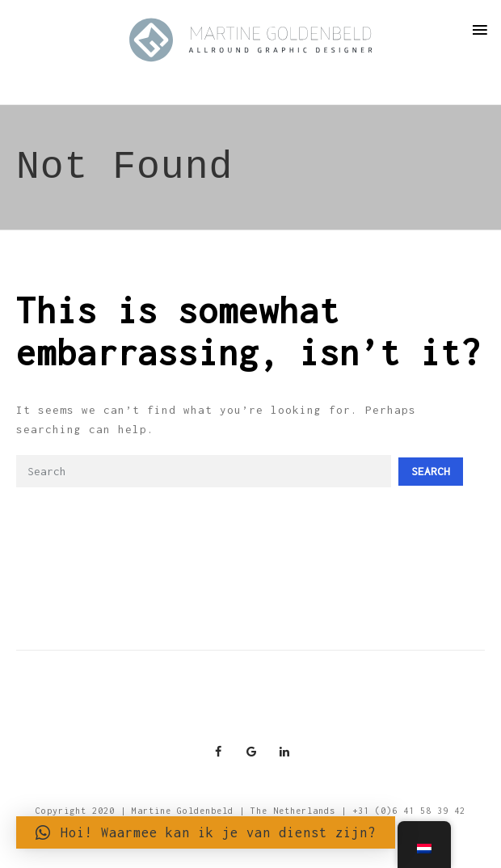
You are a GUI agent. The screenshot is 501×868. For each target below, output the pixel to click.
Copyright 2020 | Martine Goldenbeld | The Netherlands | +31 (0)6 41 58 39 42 (250, 811)
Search (431, 471)
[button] (206, 832)
